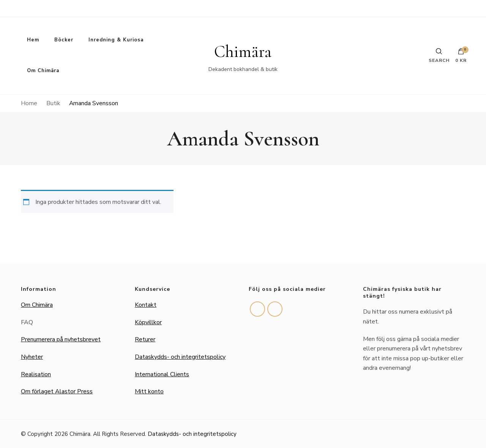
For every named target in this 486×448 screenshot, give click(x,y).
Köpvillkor (148, 322)
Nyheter (32, 357)
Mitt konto (149, 391)
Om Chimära (43, 71)
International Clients (162, 374)
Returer (145, 339)
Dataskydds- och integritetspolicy (180, 357)
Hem (33, 40)
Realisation (36, 374)
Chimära (243, 52)
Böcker (64, 40)
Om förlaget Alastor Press (57, 391)
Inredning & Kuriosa (116, 40)
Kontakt (146, 305)
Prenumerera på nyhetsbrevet (61, 339)
